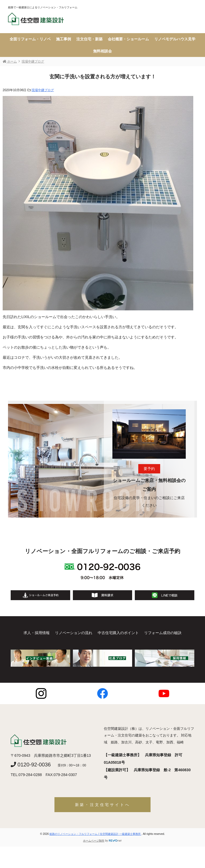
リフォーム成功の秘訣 (163, 633)
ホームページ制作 (94, 841)
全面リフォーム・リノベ (30, 39)
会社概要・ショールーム (128, 39)
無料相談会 (102, 51)
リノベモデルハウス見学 (175, 39)
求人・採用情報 (37, 633)
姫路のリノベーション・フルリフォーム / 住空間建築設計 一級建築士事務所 (95, 834)
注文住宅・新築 (89, 39)
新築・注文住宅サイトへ (103, 805)
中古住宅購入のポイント (118, 633)
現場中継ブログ (43, 90)
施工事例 (64, 39)
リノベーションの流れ (74, 633)
